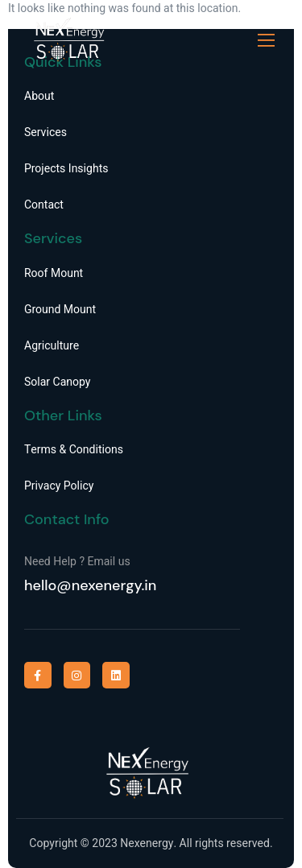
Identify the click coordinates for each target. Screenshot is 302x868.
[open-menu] (267, 41)
